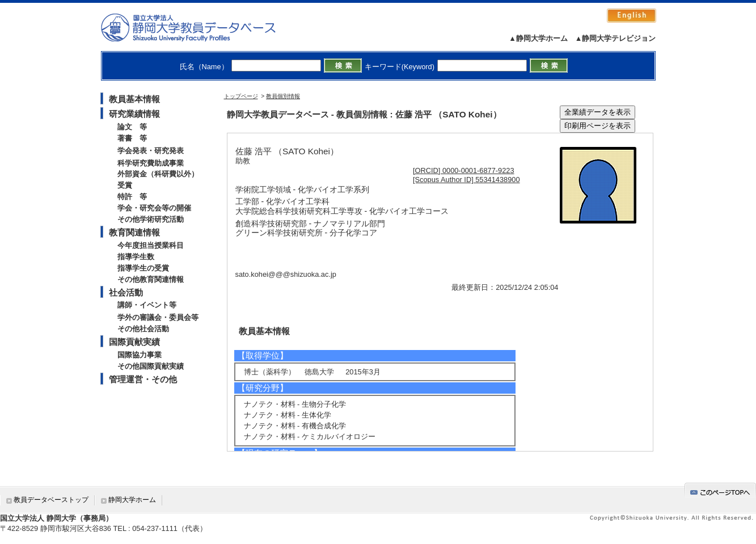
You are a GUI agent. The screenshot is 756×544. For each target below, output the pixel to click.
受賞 (125, 185)
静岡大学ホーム (132, 500)
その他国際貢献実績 (151, 366)
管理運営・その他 (143, 379)
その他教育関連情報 (151, 279)
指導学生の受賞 (143, 268)
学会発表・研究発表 (151, 151)
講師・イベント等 (147, 305)
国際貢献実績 (134, 342)
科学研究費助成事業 (151, 163)
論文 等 (132, 127)
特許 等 (132, 197)
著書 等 (132, 138)
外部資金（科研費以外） (158, 174)
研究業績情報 (134, 114)
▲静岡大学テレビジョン (616, 38)
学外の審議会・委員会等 (158, 317)
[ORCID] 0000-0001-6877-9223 (464, 170)
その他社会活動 (143, 329)
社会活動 (126, 292)
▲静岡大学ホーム (538, 38)
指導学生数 (136, 257)
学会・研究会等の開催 (154, 208)
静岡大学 (200, 27)
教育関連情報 (134, 232)
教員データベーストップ (51, 500)
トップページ (241, 96)
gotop (720, 490)
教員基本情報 (134, 99)
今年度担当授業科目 (151, 245)
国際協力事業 (140, 355)
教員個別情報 (283, 96)
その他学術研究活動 (151, 219)
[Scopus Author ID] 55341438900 (466, 180)
